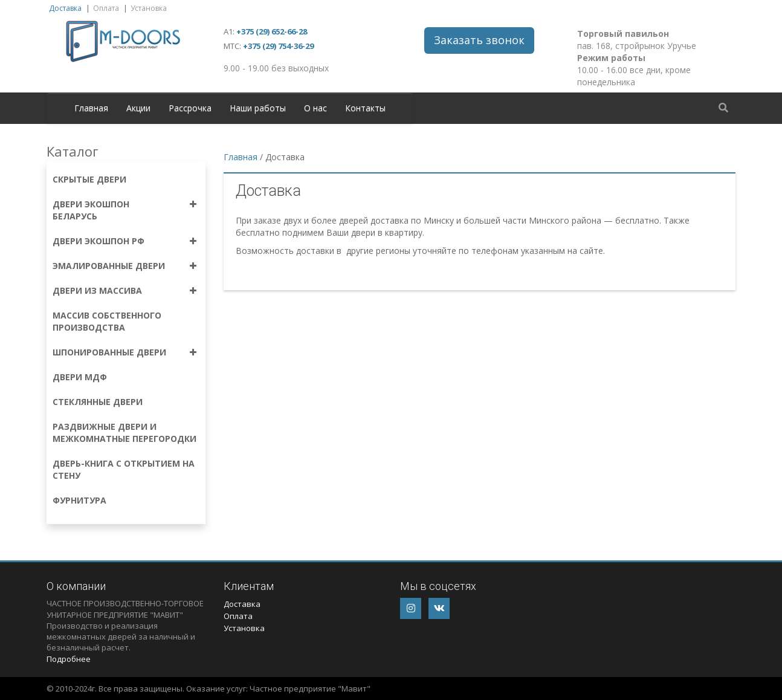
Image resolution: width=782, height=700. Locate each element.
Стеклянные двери (98, 402)
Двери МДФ (80, 377)
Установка (149, 8)
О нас (315, 108)
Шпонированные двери (109, 352)
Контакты (365, 108)
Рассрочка (190, 108)
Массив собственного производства (107, 321)
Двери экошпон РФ (99, 241)
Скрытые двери (89, 179)
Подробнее (69, 659)
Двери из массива (97, 290)
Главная (91, 108)
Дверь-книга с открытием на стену (124, 469)
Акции (138, 108)
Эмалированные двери (109, 266)
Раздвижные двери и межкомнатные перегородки (124, 433)
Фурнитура (79, 500)
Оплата (106, 8)
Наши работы (258, 108)
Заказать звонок (479, 40)
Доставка (65, 8)
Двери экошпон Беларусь (91, 210)
